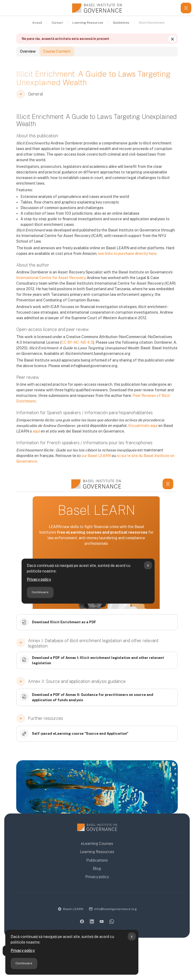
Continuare (24, 963)
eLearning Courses (97, 844)
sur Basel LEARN (96, 456)
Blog (97, 869)
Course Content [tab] (57, 51)
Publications (97, 860)
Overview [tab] (28, 51)
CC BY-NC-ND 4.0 (77, 342)
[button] (21, 94)
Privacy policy (23, 950)
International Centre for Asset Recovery (51, 278)
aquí (36, 431)
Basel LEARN (73, 909)
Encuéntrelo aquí (143, 426)
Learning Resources (97, 852)
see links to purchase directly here (127, 254)
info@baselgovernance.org (115, 909)
